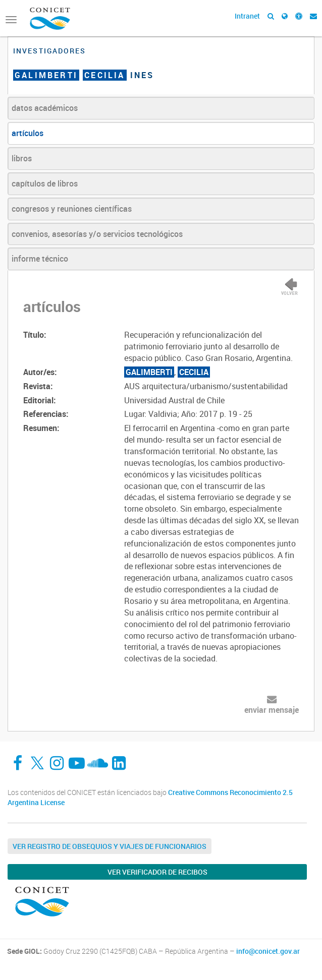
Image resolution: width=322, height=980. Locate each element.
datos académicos (45, 108)
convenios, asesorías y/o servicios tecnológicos (97, 234)
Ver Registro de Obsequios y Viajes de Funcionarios (110, 846)
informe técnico (40, 259)
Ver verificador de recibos (157, 872)
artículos (28, 133)
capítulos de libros (45, 183)
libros (22, 158)
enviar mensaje (272, 710)
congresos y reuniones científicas (72, 209)
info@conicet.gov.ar (268, 951)
